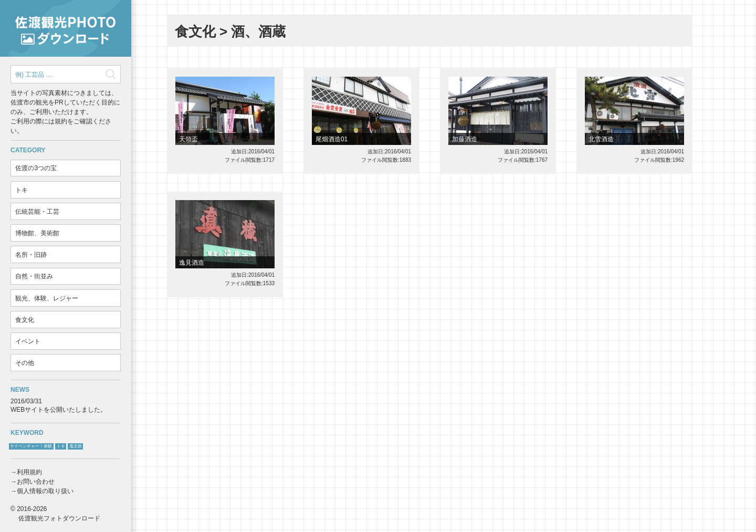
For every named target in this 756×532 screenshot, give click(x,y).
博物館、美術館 (37, 233)
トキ (22, 190)
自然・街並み (34, 276)
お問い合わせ (36, 482)
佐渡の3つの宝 (36, 168)
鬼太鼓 (76, 446)
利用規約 (29, 472)
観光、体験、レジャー (47, 298)
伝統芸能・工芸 (37, 212)
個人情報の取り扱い (45, 491)
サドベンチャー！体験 (31, 446)
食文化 (25, 320)
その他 (25, 363)
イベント (28, 341)
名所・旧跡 (31, 255)
